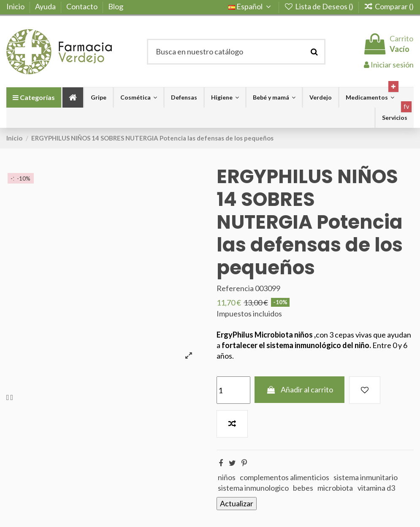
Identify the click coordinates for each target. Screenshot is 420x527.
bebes (303, 488)
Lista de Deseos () (319, 6)
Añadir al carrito (299, 389)
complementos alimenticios (285, 477)
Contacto (83, 6)
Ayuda (46, 6)
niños (227, 477)
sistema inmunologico (253, 488)
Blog (116, 6)
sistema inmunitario (366, 477)
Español (251, 6)
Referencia (235, 288)
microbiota (335, 488)
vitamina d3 (376, 488)
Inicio (16, 6)
